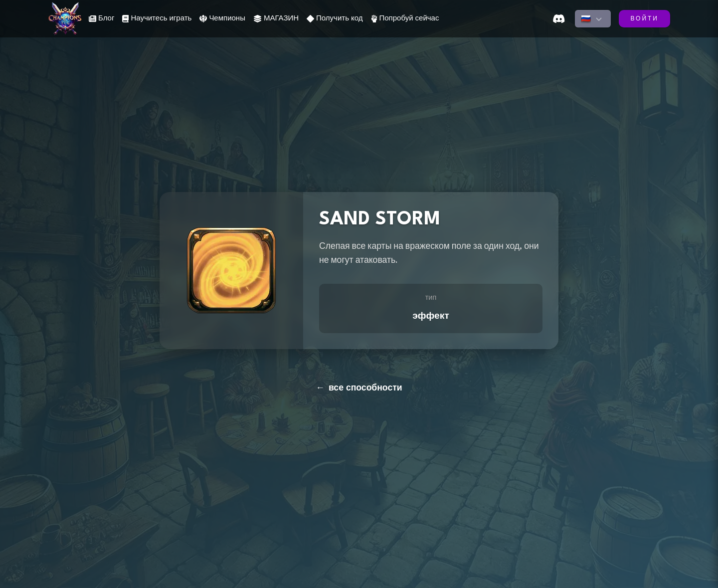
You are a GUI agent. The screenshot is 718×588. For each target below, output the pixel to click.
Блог (101, 19)
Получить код (335, 19)
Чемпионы (222, 19)
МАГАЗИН (276, 19)
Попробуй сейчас (405, 19)
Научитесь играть (157, 19)
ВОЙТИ (644, 19)
